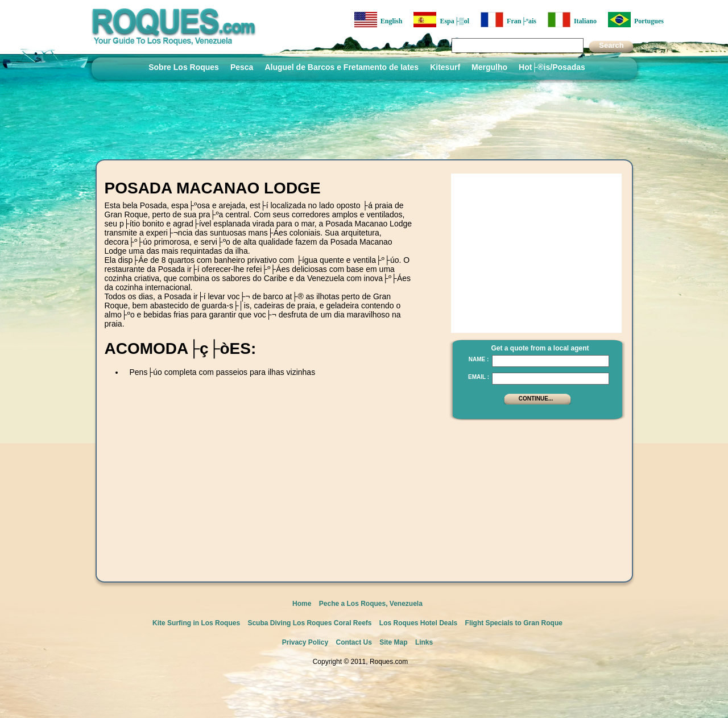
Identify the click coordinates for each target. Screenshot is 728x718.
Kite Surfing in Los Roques (196, 623)
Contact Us (354, 642)
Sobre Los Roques (184, 67)
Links (424, 642)
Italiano (572, 20)
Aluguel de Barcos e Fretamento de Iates (342, 67)
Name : (479, 359)
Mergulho (489, 67)
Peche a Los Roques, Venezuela (371, 604)
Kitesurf (445, 67)
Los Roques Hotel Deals (418, 623)
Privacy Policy (305, 642)
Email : (479, 377)
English (379, 20)
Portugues (636, 20)
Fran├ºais (508, 20)
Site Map (393, 642)
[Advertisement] (238, 417)
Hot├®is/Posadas (552, 67)
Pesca (242, 67)
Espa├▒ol (441, 20)
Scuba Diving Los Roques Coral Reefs (309, 623)
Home (302, 604)
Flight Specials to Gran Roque (514, 623)
